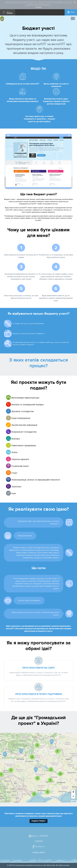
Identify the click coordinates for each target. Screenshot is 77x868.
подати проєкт (38, 821)
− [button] (73, 797)
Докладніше (39, 7)
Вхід (73, 12)
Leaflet (74, 801)
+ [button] (73, 792)
